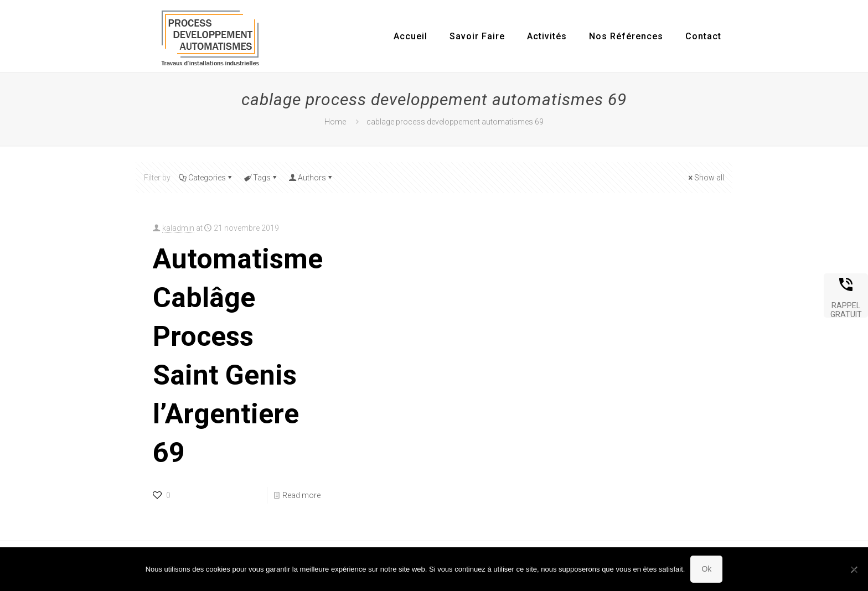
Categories (206, 178)
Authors (311, 178)
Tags (261, 178)
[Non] (854, 569)
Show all (705, 178)
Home (335, 122)
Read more (301, 495)
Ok (706, 569)
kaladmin (178, 228)
